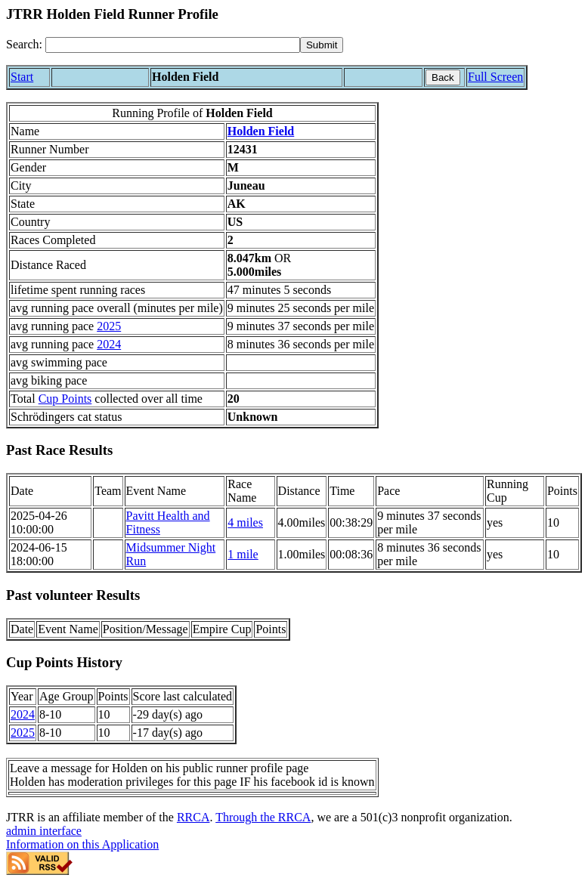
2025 (109, 326)
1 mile (243, 554)
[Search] (173, 45)
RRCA (193, 817)
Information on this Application (82, 844)
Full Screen (495, 77)
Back (443, 77)
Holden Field (261, 131)
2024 (109, 344)
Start (22, 77)
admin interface (44, 831)
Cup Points (65, 399)
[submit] (322, 45)
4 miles (245, 522)
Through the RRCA (263, 817)
